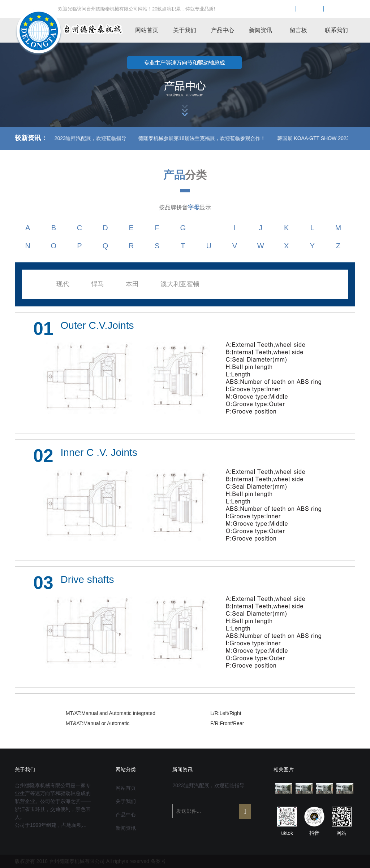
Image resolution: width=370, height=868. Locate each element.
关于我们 (185, 30)
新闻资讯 (261, 30)
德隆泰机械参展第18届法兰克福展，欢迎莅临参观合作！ (165, 138)
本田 (132, 284)
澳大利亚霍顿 (180, 284)
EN (310, 9)
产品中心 (223, 30)
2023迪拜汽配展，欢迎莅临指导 (208, 785)
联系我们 (336, 30)
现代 (63, 284)
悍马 (98, 284)
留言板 (298, 30)
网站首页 (147, 30)
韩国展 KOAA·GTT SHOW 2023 (277, 138)
